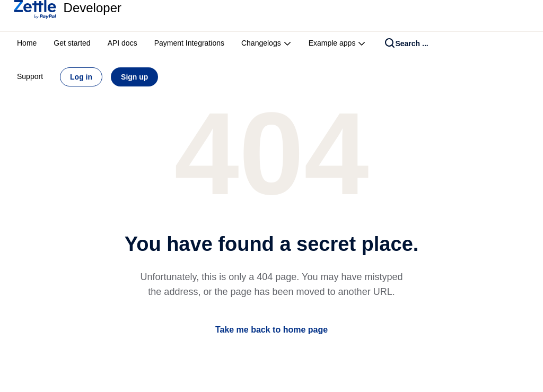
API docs (122, 43)
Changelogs (266, 43)
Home (27, 43)
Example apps (338, 43)
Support (30, 76)
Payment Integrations (189, 43)
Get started (72, 43)
